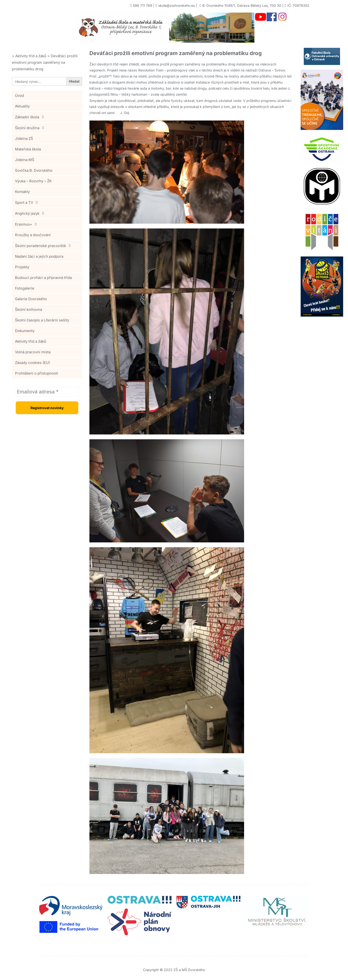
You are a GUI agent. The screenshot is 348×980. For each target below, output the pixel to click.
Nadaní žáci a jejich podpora (39, 256)
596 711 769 (143, 5)
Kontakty (22, 192)
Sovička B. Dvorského (34, 170)
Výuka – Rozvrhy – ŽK (33, 181)
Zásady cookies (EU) (32, 363)
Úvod (19, 96)
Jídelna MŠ (25, 160)
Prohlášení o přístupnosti (36, 373)
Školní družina (31, 128)
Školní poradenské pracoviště (44, 246)
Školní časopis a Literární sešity (42, 320)
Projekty (22, 267)
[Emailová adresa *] (47, 392)
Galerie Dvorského (31, 299)
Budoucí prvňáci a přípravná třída (43, 278)
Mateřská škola (28, 149)
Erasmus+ (27, 224)
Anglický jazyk (31, 213)
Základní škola (31, 117)
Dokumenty (25, 331)
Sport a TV (28, 202)
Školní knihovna (29, 309)
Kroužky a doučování (33, 235)
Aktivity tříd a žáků (31, 341)
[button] (47, 117)
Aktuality (22, 106)
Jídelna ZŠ (24, 138)
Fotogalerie (25, 288)
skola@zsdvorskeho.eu (177, 5)
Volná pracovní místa (33, 352)
